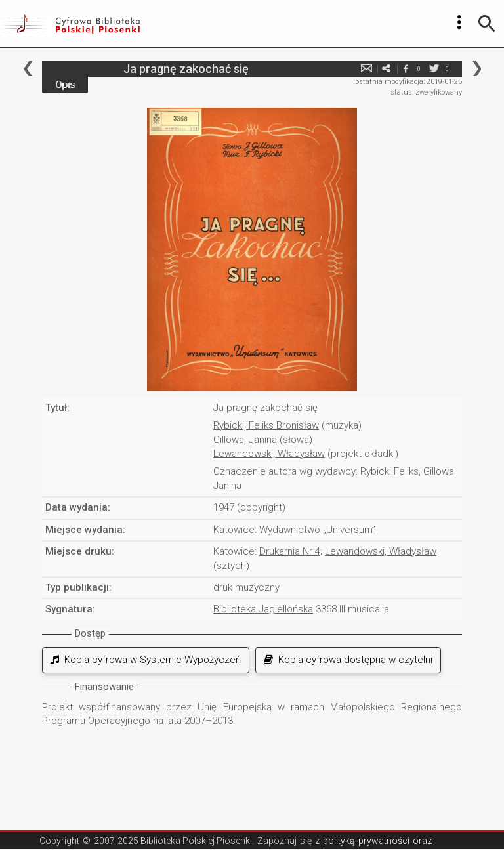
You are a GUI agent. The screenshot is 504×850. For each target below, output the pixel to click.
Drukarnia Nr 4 (290, 551)
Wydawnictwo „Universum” (317, 530)
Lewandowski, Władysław (269, 454)
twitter (434, 69)
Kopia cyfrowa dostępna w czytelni (348, 660)
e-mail (366, 69)
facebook (406, 69)
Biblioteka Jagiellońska (263, 609)
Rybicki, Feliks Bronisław (266, 425)
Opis (65, 85)
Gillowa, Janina (245, 440)
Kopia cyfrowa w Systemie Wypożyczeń (146, 660)
